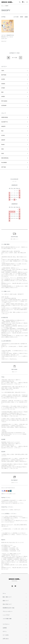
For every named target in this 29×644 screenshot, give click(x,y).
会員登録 (5, 628)
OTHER (3, 88)
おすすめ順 (16, 17)
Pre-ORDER (4, 163)
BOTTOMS (4, 75)
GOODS (3, 84)
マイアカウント (6, 624)
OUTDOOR (4, 105)
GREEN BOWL (5, 117)
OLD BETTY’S (4, 122)
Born (2, 131)
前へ (8, 58)
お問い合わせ (6, 639)
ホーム (2, 6)
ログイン (5, 631)
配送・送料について (7, 597)
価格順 (22, 17)
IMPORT (3, 140)
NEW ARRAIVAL (5, 158)
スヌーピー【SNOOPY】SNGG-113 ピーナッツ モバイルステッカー (7, 37)
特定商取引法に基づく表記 (9, 608)
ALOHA (3, 135)
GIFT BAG (4, 167)
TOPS (3, 71)
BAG (2, 92)
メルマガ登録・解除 (7, 619)
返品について (6, 601)
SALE (3, 153)
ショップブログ (6, 615)
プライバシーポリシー (8, 611)
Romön (3, 144)
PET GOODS (4, 101)
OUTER (3, 79)
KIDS (3, 149)
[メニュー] (27, 2)
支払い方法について (7, 604)
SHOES (3, 96)
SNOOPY (7, 6)
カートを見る (6, 635)
